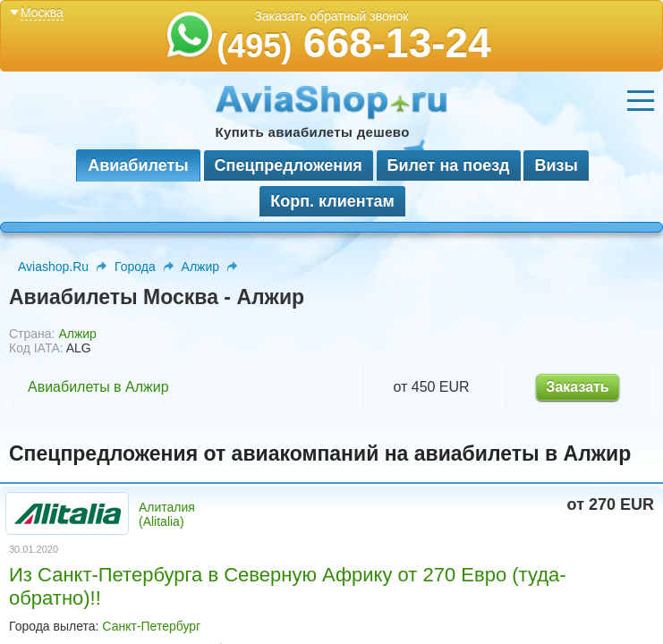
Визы (556, 165)
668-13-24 (354, 43)
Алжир (200, 267)
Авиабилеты (138, 165)
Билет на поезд (449, 165)
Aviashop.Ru (53, 267)
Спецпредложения (289, 165)
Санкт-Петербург (151, 626)
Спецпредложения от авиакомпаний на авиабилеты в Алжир (320, 453)
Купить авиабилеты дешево (313, 132)
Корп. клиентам (332, 201)
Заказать (577, 387)
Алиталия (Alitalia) (167, 514)
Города (135, 267)
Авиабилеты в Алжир (98, 387)
